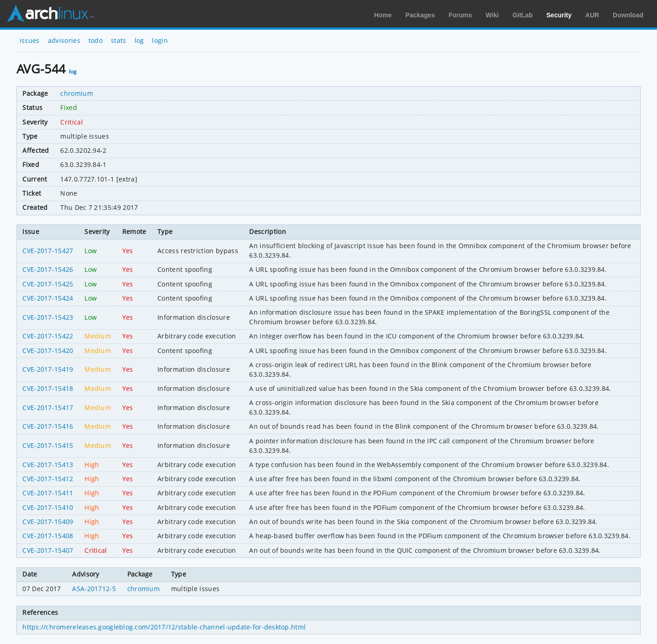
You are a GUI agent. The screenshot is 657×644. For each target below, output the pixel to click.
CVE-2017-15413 (48, 465)
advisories (64, 40)
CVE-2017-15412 (48, 479)
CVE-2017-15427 (48, 251)
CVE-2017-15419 (48, 369)
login (160, 40)
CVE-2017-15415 (48, 445)
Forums (460, 15)
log (139, 40)
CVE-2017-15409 (48, 522)
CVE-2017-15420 (48, 351)
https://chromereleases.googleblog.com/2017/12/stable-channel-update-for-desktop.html (164, 627)
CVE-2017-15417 (48, 408)
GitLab (522, 15)
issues (30, 40)
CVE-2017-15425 (48, 284)
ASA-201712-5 (94, 589)
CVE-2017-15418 (48, 388)
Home (383, 15)
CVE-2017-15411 (48, 493)
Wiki (493, 15)
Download (628, 15)
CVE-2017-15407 (48, 550)
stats (119, 40)
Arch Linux (50, 14)
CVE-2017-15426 (48, 269)
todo (96, 40)
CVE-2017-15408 (48, 536)
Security (559, 15)
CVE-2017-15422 (48, 336)
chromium (77, 93)
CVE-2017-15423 (48, 317)
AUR (592, 15)
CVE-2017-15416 (48, 426)
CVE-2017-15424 (48, 298)
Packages (420, 15)
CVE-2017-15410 (48, 507)
